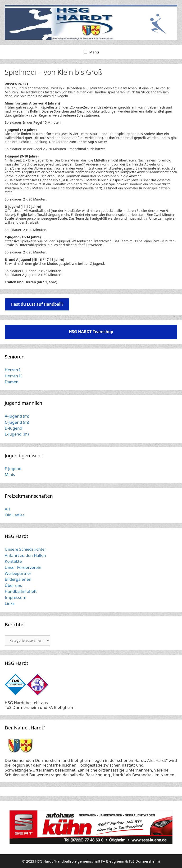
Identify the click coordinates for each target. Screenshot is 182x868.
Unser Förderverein (23, 567)
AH (7, 509)
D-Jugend (14, 428)
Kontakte (13, 561)
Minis (10, 474)
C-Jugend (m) (17, 422)
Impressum (16, 597)
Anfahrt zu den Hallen (25, 555)
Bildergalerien (18, 579)
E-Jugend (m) (17, 434)
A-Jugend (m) (17, 416)
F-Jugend (13, 469)
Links (10, 603)
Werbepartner (18, 573)
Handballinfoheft (21, 591)
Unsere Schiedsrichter (25, 549)
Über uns (13, 585)
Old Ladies (15, 515)
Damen (12, 382)
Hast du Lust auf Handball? (37, 304)
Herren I (13, 370)
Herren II (13, 376)
